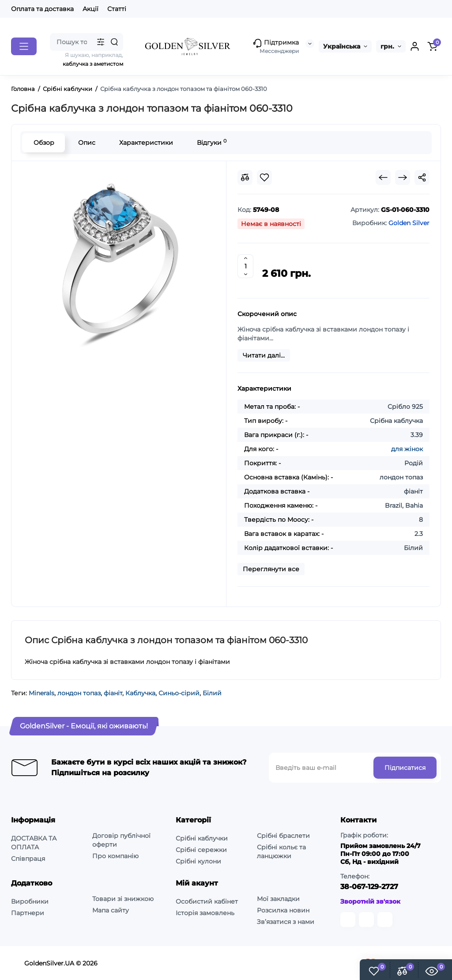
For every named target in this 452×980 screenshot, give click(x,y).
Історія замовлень (205, 913)
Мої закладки (278, 899)
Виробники (30, 901)
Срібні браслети (283, 836)
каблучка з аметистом (93, 64)
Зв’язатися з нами (286, 922)
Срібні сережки (201, 850)
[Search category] (101, 42)
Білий (212, 693)
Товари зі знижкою (123, 899)
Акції (90, 9)
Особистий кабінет (207, 901)
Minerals (41, 693)
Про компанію (115, 856)
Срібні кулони (198, 861)
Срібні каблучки (202, 838)
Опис (86, 143)
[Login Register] (414, 46)
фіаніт (113, 693)
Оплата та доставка (42, 9)
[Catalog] (24, 46)
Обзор (43, 143)
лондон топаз (79, 693)
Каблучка (140, 693)
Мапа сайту (111, 910)
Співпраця (28, 859)
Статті (117, 9)
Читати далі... (264, 355)
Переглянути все (271, 569)
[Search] (114, 42)
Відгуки (211, 142)
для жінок (407, 449)
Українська (342, 46)
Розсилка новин (283, 910)
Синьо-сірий (179, 693)
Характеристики (146, 143)
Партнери (28, 913)
